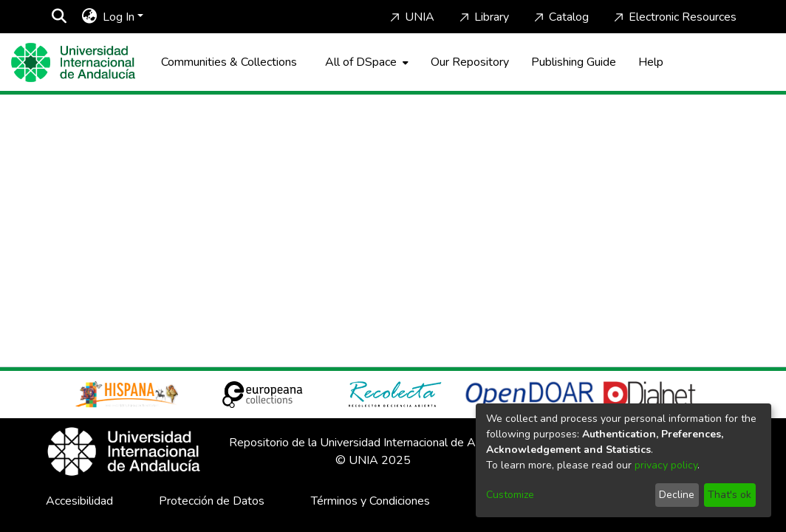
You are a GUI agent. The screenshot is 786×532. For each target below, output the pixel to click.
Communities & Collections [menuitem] (229, 62)
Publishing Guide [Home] (574, 62)
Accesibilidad (79, 501)
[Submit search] (59, 17)
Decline (677, 495)
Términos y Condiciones (370, 501)
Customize (510, 495)
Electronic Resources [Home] (674, 17)
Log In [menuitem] (119, 17)
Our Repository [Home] (470, 62)
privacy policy (666, 465)
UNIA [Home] (411, 17)
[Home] (73, 62)
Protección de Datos (212, 501)
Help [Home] (651, 62)
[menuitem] (89, 17)
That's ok (729, 495)
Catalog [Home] (560, 17)
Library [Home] (483, 17)
